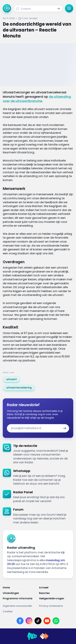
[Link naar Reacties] (56, 593)
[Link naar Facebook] (20, 621)
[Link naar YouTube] (47, 621)
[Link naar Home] (20, 588)
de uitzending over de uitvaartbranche (37, 99)
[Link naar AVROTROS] (32, 636)
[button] (58, 9)
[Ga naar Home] (7, 8)
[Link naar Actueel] (56, 588)
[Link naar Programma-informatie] (20, 599)
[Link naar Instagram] (29, 621)
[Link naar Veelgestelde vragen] (56, 599)
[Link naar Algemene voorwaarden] (20, 606)
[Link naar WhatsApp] (56, 621)
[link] (11, 379)
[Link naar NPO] (44, 636)
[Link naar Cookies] (38, 612)
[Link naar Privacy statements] (56, 606)
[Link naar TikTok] (38, 621)
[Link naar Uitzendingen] (20, 593)
